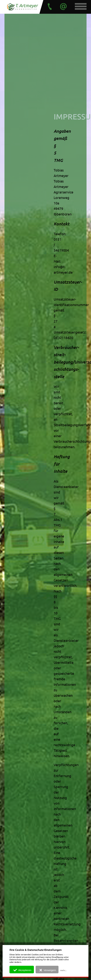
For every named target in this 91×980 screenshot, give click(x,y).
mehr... (63, 970)
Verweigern (47, 970)
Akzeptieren (22, 970)
